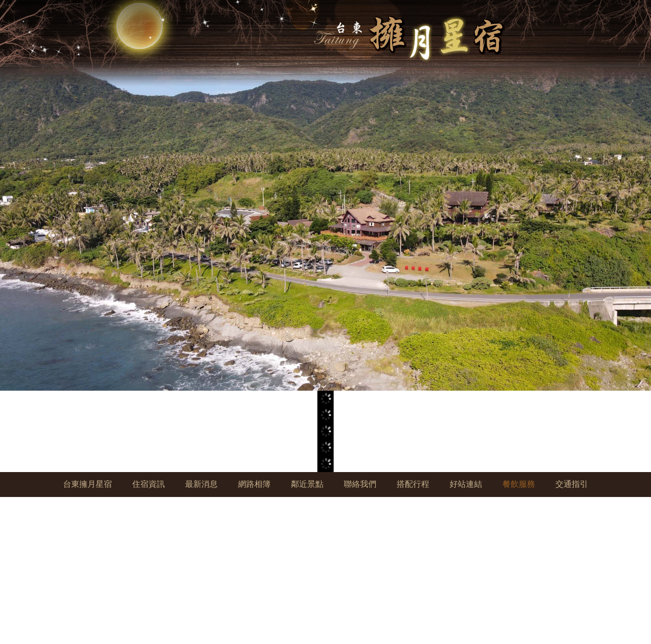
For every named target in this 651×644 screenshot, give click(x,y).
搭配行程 (413, 484)
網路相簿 (254, 484)
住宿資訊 (149, 484)
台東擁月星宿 (87, 484)
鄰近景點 (307, 484)
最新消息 (201, 484)
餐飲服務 (519, 484)
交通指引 (572, 484)
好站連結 (466, 484)
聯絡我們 (360, 484)
